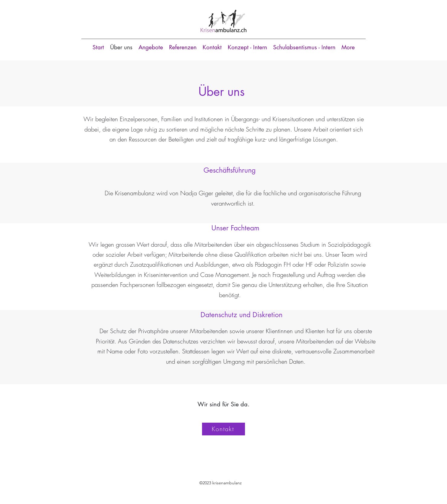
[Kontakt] (223, 429)
